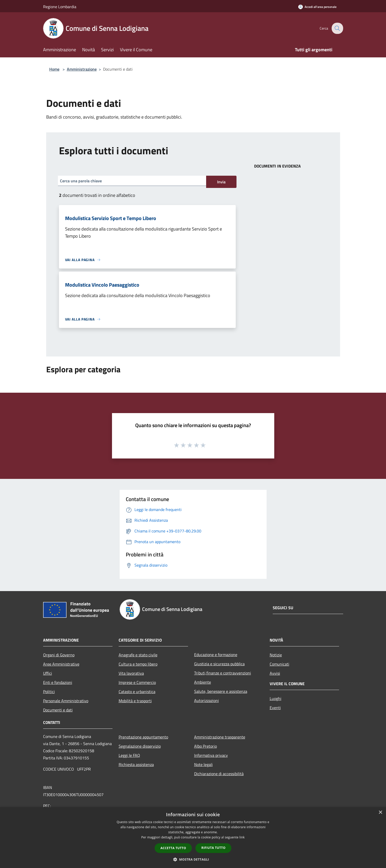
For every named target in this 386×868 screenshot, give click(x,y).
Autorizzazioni (207, 700)
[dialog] (193, 838)
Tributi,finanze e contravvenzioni (223, 673)
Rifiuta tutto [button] (213, 848)
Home (54, 69)
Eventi (275, 708)
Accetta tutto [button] (173, 848)
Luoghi (276, 698)
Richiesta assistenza (136, 764)
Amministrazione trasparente (220, 737)
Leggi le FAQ (129, 755)
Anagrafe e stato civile (138, 655)
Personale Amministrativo (66, 701)
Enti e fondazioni (58, 682)
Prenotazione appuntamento (143, 737)
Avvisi (275, 673)
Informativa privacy (211, 755)
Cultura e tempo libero (138, 664)
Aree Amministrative (61, 664)
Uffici (48, 673)
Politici (49, 692)
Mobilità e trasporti (135, 701)
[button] (193, 859)
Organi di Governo (59, 655)
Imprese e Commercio (137, 682)
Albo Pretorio (206, 746)
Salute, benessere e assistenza (221, 691)
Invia (221, 182)
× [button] (380, 813)
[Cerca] (337, 28)
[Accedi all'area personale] (317, 7)
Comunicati (279, 664)
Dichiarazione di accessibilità (219, 774)
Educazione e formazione (216, 655)
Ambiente (203, 682)
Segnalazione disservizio (140, 746)
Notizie (276, 655)
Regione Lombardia (60, 7)
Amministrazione (82, 69)
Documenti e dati (58, 710)
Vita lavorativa (131, 673)
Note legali (203, 764)
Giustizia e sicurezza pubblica (219, 664)
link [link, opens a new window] (242, 837)
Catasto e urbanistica (137, 692)
